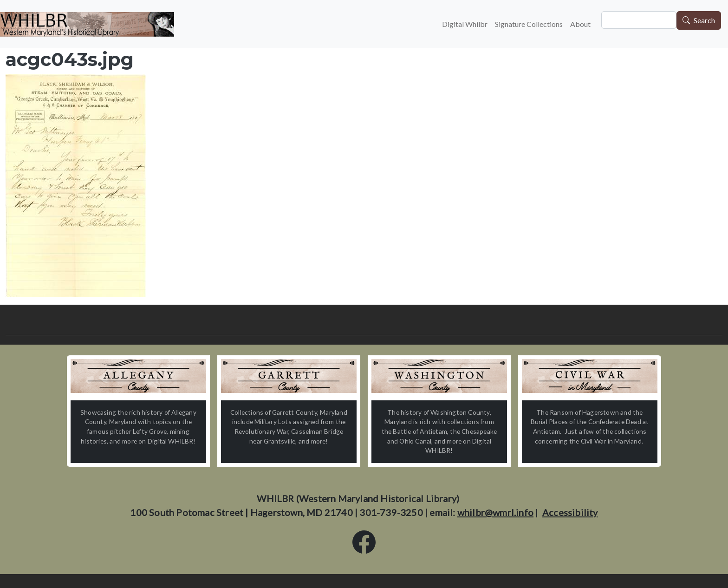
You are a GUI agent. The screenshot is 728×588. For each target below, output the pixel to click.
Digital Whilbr (465, 24)
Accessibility (570, 512)
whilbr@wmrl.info (495, 512)
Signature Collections (529, 24)
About (580, 24)
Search (704, 21)
